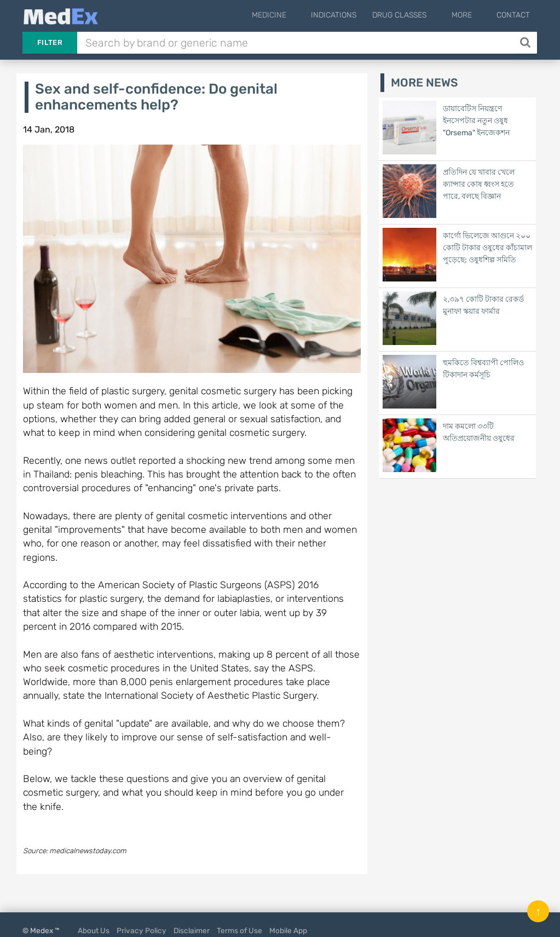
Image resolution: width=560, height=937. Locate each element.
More (470, 15)
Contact (513, 15)
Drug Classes (417, 15)
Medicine (296, 15)
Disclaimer (192, 930)
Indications (352, 15)
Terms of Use (239, 930)
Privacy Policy (142, 930)
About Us (94, 930)
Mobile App (288, 930)
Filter (50, 42)
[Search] (526, 43)
